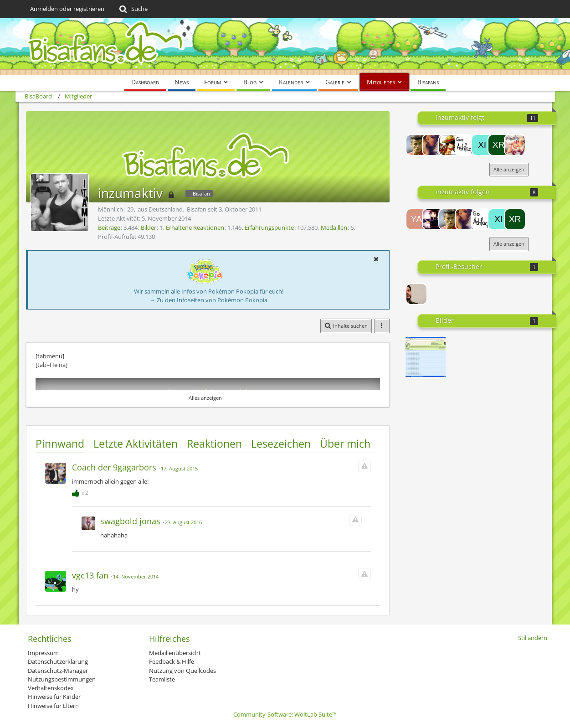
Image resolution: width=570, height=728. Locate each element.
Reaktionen (214, 444)
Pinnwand (60, 444)
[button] (376, 259)
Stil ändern (533, 638)
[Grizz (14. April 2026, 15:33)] (416, 294)
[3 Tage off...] (426, 357)
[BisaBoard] (285, 47)
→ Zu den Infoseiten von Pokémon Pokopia (208, 300)
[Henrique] (466, 145)
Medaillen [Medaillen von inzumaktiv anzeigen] (334, 227)
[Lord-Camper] (433, 219)
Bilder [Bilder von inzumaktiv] (149, 227)
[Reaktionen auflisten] (81, 491)
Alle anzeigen (509, 169)
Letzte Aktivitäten (136, 444)
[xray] (498, 145)
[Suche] (133, 9)
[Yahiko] (416, 219)
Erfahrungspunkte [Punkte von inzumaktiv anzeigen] (269, 227)
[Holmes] (449, 145)
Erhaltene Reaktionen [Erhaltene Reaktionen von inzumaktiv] (195, 227)
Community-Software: (285, 714)
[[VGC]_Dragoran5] (433, 145)
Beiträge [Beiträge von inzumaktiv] (109, 227)
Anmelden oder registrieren (67, 9)
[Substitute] (515, 145)
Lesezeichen (281, 444)
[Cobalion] (416, 145)
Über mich (345, 444)
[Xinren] (482, 145)
